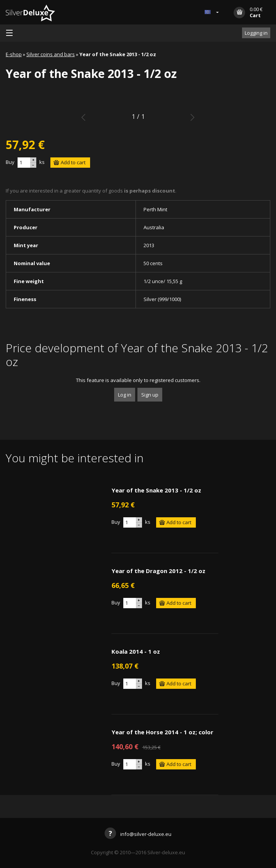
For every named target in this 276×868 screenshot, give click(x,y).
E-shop (14, 54)
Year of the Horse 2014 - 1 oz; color (162, 732)
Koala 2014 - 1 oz (136, 651)
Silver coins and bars (51, 54)
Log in (125, 395)
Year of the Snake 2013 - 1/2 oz (156, 490)
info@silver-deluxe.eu (138, 834)
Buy (10, 162)
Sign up (150, 395)
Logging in (256, 33)
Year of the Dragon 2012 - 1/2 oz (158, 571)
